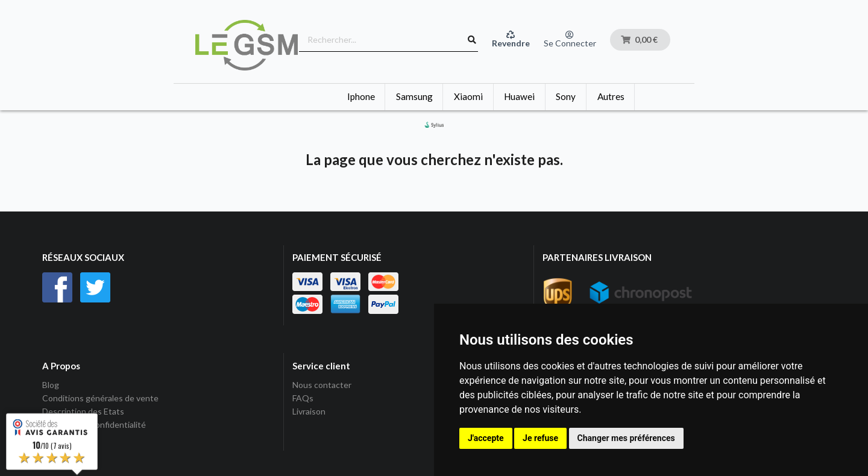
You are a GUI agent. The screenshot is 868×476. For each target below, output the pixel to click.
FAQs (303, 398)
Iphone (361, 96)
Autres (611, 96)
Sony (566, 96)
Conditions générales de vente (100, 398)
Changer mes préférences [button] (626, 438)
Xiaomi (468, 96)
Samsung (414, 96)
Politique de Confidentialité (94, 424)
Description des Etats (83, 411)
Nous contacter (322, 385)
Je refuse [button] (540, 438)
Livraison (309, 411)
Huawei (519, 96)
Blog (51, 385)
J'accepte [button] (486, 438)
